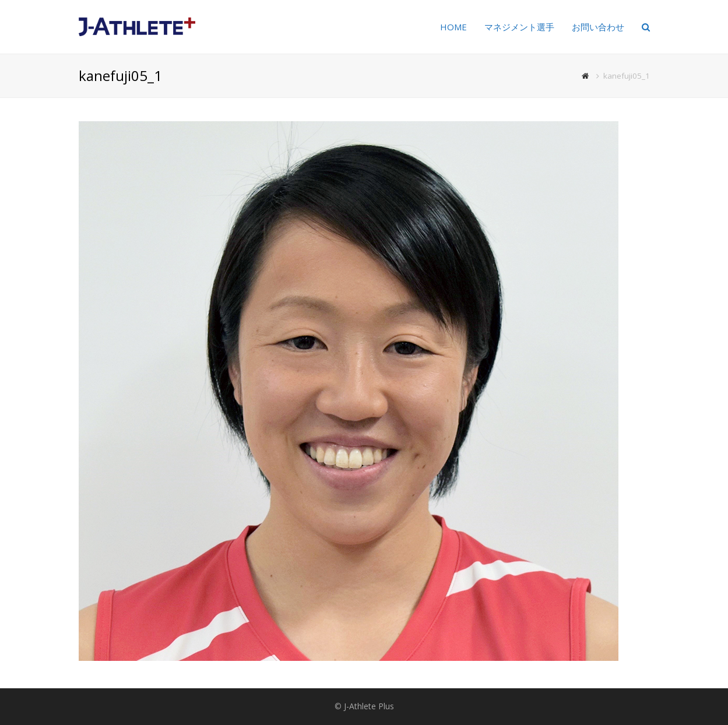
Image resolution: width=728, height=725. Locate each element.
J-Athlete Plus (369, 706)
